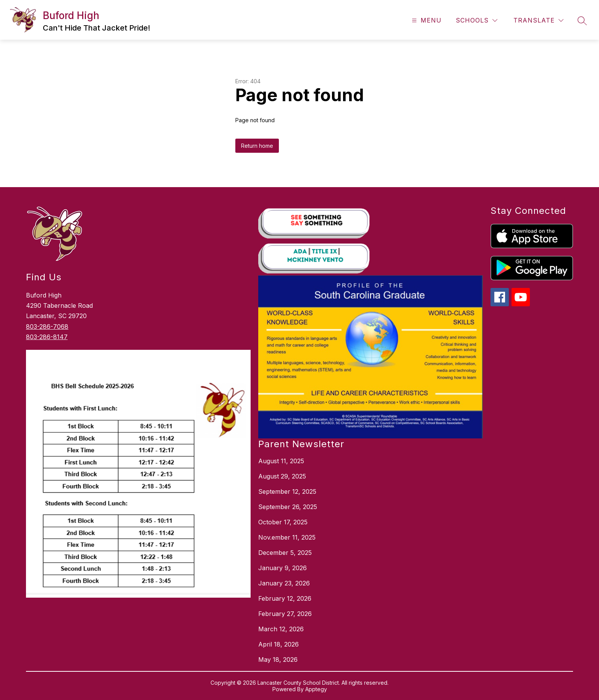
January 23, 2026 (284, 583)
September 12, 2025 (287, 491)
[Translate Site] (538, 20)
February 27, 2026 (285, 614)
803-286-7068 (47, 327)
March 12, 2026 (281, 629)
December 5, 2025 (285, 553)
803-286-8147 (47, 337)
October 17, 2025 (283, 522)
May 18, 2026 (278, 660)
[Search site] (582, 21)
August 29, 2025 (282, 476)
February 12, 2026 (285, 598)
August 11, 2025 (281, 461)
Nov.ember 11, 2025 (287, 537)
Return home (257, 146)
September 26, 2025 (288, 507)
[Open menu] (426, 20)
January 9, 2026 (283, 568)
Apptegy (316, 689)
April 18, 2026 (278, 644)
